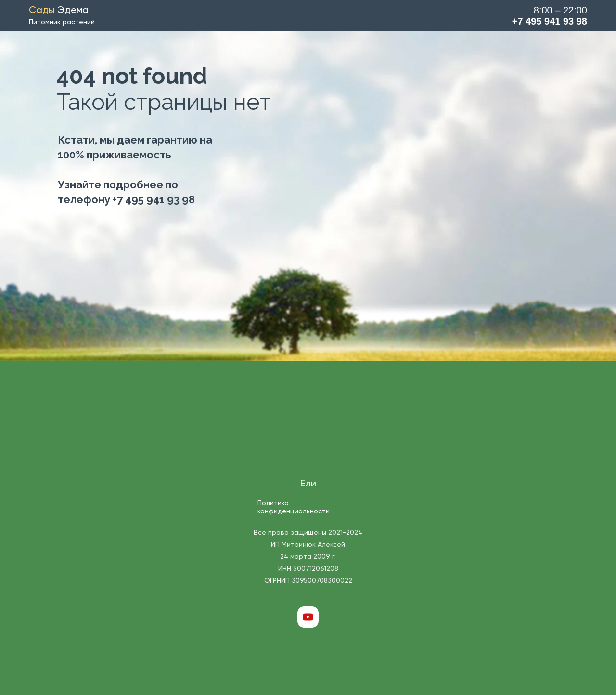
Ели (308, 484)
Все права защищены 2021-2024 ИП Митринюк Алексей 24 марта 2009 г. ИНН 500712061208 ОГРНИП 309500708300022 (308, 557)
